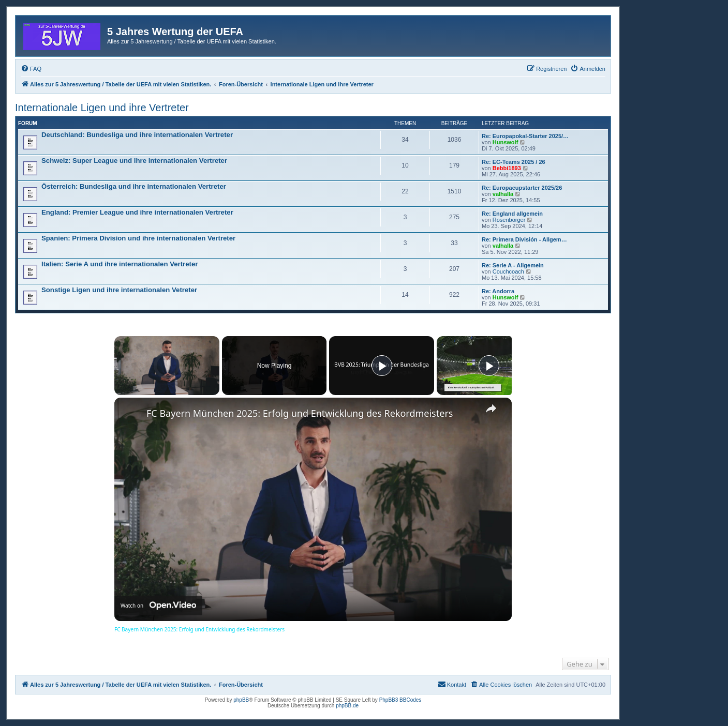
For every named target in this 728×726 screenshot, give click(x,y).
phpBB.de (347, 706)
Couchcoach (508, 271)
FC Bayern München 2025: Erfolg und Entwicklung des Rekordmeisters (300, 413)
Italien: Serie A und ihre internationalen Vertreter (120, 264)
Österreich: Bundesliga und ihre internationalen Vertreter (134, 186)
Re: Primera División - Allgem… (524, 239)
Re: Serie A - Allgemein (513, 265)
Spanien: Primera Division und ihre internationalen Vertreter (138, 238)
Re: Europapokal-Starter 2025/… (525, 136)
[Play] (382, 366)
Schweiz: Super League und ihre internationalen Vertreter (134, 161)
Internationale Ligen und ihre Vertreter (102, 108)
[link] (131, 414)
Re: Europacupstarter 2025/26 (522, 188)
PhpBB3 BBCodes (400, 700)
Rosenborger (509, 220)
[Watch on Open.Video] (158, 606)
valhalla (503, 194)
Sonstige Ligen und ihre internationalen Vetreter (119, 290)
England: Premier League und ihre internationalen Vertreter (137, 212)
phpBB (241, 700)
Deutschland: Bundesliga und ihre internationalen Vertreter (137, 135)
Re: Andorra (498, 291)
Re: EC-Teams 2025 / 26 (514, 162)
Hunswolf (506, 142)
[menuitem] (31, 69)
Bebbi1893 (507, 168)
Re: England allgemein (512, 214)
